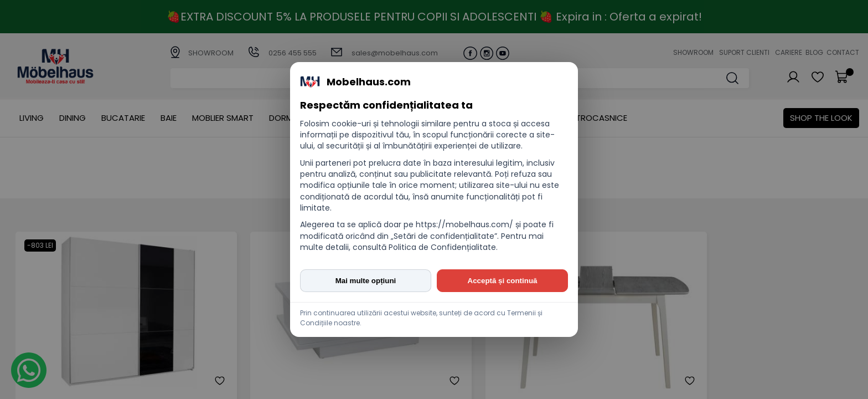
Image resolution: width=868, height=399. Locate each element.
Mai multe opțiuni (366, 281)
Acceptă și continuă (503, 281)
